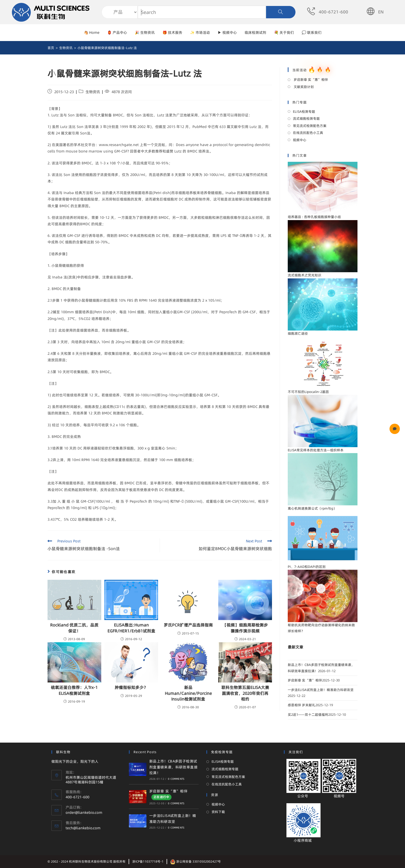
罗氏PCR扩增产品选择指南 (188, 625)
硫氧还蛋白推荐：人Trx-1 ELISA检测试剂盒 (74, 690)
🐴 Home (92, 33)
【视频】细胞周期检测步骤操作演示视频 (245, 628)
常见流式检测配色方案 (310, 126)
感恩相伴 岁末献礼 (302, 705)
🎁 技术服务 (172, 33)
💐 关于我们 (284, 33)
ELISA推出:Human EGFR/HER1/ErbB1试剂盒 (131, 628)
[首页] (51, 48)
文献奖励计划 (303, 87)
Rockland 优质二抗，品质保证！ (74, 628)
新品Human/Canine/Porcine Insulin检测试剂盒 (188, 693)
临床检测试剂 (255, 33)
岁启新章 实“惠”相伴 (310, 79)
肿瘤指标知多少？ (131, 687)
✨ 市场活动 (200, 33)
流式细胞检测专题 (306, 118)
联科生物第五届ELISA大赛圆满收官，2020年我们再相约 (245, 693)
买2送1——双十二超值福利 (308, 714)
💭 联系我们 (312, 33)
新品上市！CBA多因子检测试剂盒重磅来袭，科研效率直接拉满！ (173, 767)
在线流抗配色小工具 (308, 133)
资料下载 (218, 812)
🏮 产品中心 (117, 33)
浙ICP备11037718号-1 (148, 861)
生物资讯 (93, 92)
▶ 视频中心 (227, 33)
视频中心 (300, 140)
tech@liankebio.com (83, 828)
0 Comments (176, 779)
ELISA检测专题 (304, 111)
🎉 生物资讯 (145, 33)
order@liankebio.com (84, 813)
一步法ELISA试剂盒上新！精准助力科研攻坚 (321, 690)
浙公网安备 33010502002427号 (196, 861)
